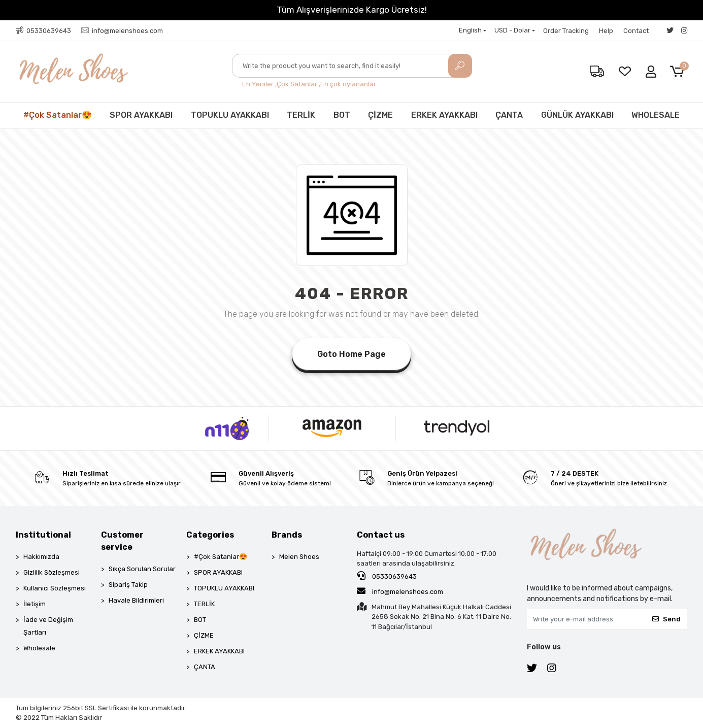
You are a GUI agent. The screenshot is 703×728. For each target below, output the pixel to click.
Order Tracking (566, 31)
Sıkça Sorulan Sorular (142, 569)
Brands (287, 535)
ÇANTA (509, 115)
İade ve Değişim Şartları (48, 626)
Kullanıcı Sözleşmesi (55, 588)
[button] (679, 72)
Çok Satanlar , (298, 84)
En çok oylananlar (348, 84)
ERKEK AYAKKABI (444, 115)
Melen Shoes (299, 557)
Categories (210, 535)
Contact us (381, 535)
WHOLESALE (656, 115)
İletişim (35, 604)
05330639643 (387, 576)
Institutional (43, 535)
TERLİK (301, 115)
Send (666, 619)
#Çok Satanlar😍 (58, 115)
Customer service (122, 541)
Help (606, 31)
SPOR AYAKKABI (141, 115)
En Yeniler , (259, 84)
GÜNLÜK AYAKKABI (577, 115)
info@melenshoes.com (400, 591)
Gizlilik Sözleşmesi (52, 572)
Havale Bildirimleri (136, 600)
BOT (342, 115)
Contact (636, 31)
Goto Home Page (351, 354)
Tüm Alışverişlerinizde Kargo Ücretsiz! (352, 10)
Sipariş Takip (128, 585)
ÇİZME (380, 115)
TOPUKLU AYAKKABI (230, 115)
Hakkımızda (41, 557)
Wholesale (39, 648)
